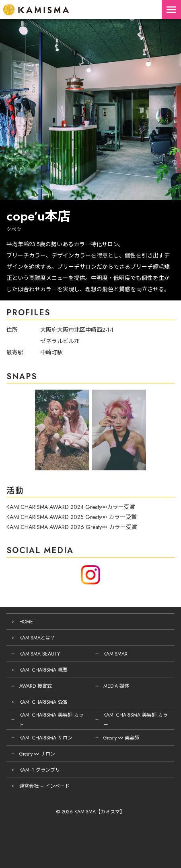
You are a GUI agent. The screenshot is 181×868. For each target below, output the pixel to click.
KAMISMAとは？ (37, 638)
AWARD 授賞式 (36, 686)
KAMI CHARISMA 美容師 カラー (136, 720)
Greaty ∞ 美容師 (121, 738)
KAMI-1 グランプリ (40, 770)
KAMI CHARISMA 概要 (43, 670)
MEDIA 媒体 (116, 686)
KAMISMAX (115, 654)
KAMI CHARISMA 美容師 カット (51, 720)
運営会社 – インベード (44, 786)
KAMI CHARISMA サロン (46, 738)
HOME (26, 622)
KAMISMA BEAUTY (40, 654)
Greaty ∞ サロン (37, 754)
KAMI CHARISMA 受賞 (43, 702)
